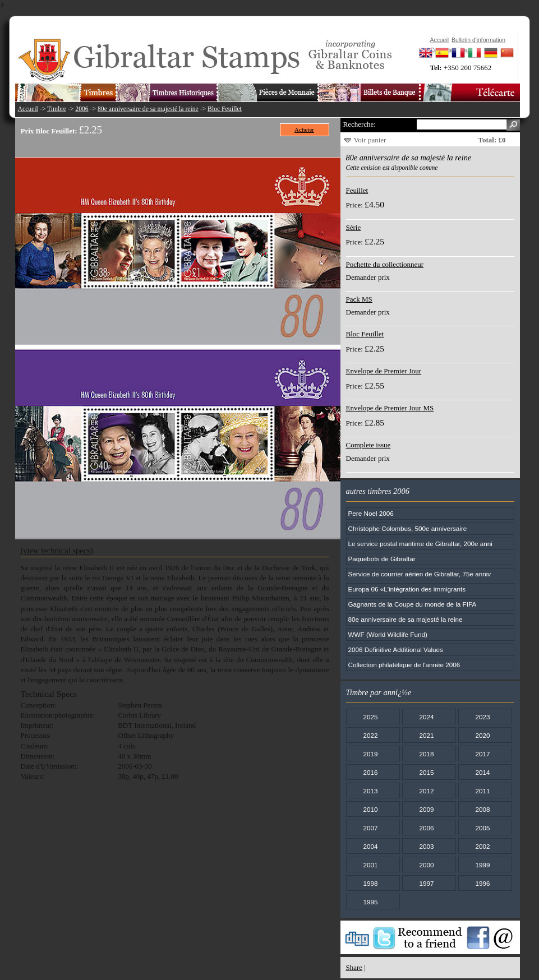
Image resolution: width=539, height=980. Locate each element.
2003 (426, 846)
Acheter (304, 130)
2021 (426, 735)
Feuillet (357, 190)
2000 (426, 865)
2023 (482, 717)
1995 (370, 902)
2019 (370, 754)
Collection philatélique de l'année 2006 (404, 665)
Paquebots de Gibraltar (382, 559)
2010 (370, 809)
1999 (482, 865)
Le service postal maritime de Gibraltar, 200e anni (420, 544)
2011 (482, 791)
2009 (426, 809)
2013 (370, 791)
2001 (370, 865)
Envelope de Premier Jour (384, 371)
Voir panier (370, 140)
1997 (426, 883)
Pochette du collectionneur (385, 264)
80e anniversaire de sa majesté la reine (148, 109)
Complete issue (368, 445)
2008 (482, 809)
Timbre (57, 109)
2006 (82, 109)
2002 (482, 846)
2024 (426, 717)
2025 (370, 717)
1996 (482, 883)
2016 (370, 772)
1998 (370, 883)
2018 (426, 754)
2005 (482, 828)
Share (354, 967)
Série (354, 227)
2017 (482, 754)
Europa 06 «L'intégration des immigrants (407, 589)
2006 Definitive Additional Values (396, 650)
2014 (482, 772)
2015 (426, 772)
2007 (370, 828)
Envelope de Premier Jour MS (390, 408)
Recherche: (360, 124)
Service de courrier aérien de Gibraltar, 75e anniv (420, 574)
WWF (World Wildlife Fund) (388, 634)
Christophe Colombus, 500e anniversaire (408, 528)
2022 (370, 735)
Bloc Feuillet (225, 109)
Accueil (28, 109)
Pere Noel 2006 (371, 513)
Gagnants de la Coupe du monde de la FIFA (413, 604)
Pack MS (359, 299)
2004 (370, 846)
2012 (426, 791)
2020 (482, 735)
